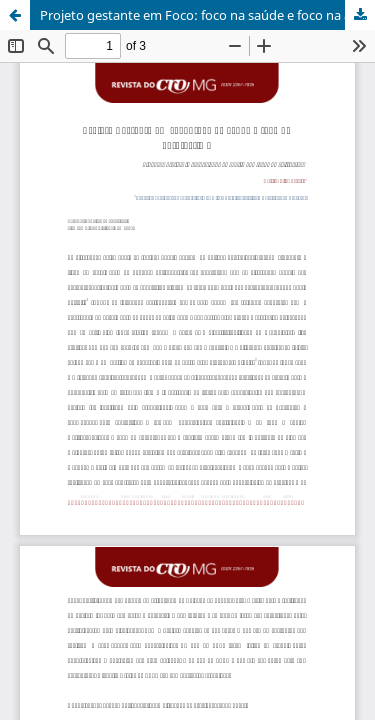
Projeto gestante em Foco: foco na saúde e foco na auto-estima (207, 15)
